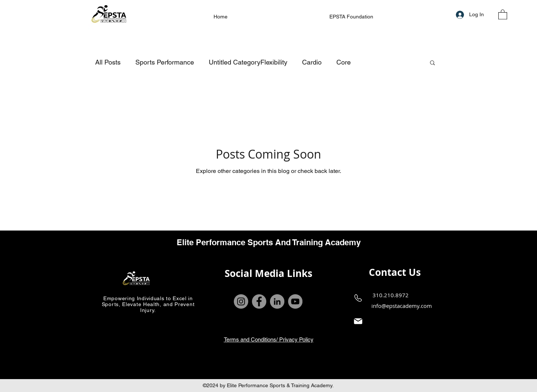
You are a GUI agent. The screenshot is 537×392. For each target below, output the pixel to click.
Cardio (312, 62)
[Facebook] (259, 301)
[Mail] (358, 321)
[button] (503, 14)
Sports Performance (165, 62)
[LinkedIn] (277, 301)
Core (344, 62)
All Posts (108, 62)
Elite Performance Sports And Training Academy (269, 242)
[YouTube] (295, 301)
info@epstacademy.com (402, 306)
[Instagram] (241, 301)
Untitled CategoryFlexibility (248, 62)
